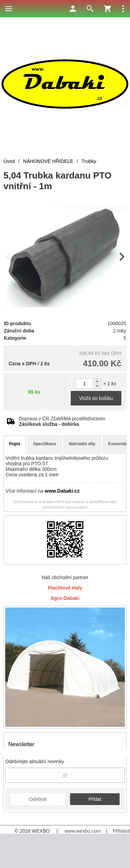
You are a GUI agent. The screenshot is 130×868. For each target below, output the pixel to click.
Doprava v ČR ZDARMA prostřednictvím (62, 421)
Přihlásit (121, 831)
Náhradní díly (82, 444)
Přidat (95, 799)
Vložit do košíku (96, 398)
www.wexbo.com (83, 831)
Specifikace (45, 444)
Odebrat (38, 799)
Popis (15, 444)
